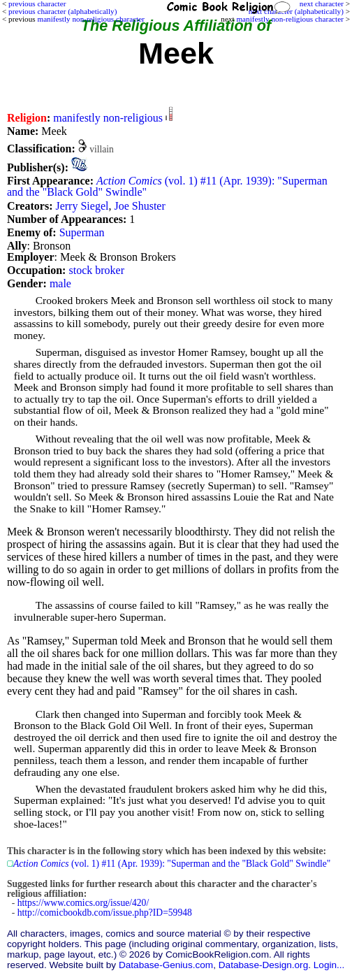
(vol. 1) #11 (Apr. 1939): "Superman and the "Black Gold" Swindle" (167, 186)
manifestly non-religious (108, 118)
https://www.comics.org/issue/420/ (83, 903)
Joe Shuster (139, 206)
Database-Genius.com (166, 965)
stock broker (96, 270)
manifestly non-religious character (289, 19)
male (60, 283)
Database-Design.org (263, 965)
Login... (329, 965)
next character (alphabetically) (296, 11)
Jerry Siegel (82, 206)
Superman (82, 232)
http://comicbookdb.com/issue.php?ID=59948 (105, 913)
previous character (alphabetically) (63, 11)
